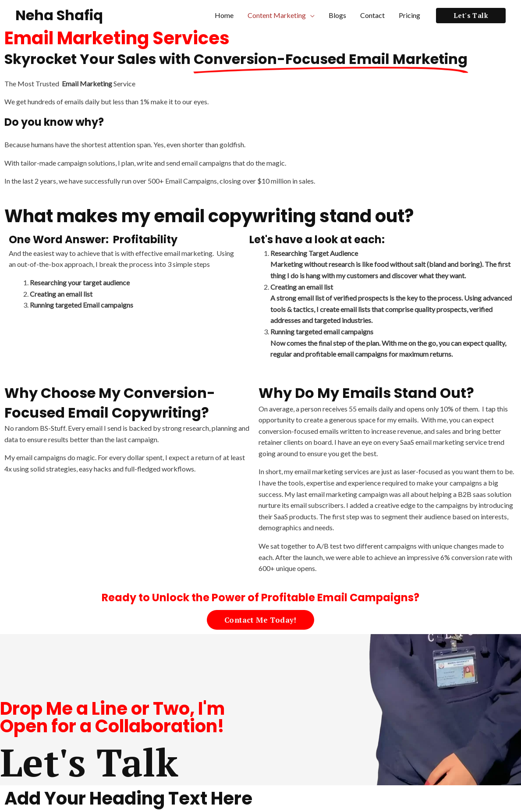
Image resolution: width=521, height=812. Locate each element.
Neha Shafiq (59, 15)
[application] (310, 15)
